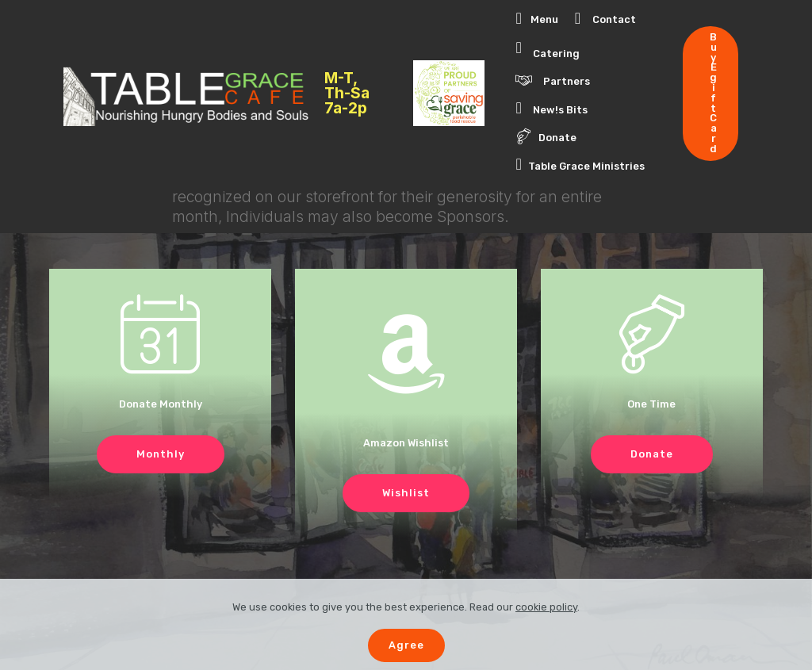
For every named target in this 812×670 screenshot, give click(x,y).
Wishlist (406, 493)
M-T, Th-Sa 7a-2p (347, 94)
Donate (546, 136)
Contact (605, 19)
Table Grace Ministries (580, 164)
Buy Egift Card (714, 93)
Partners (552, 80)
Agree (406, 645)
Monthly (161, 454)
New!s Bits (552, 108)
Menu (537, 19)
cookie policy (546, 607)
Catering (548, 49)
